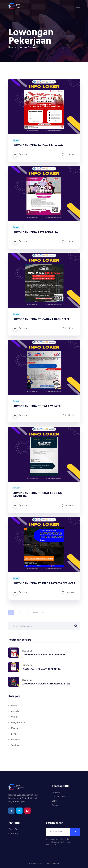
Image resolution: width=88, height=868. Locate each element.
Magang (15, 728)
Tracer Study (14, 829)
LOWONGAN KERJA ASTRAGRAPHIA (35, 232)
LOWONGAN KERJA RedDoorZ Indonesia (38, 145)
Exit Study (13, 834)
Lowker (17, 140)
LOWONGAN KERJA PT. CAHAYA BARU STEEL (41, 319)
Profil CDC (57, 793)
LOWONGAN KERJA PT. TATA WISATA (37, 406)
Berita (14, 706)
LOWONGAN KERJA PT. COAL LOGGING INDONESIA (37, 495)
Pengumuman (18, 723)
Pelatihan (16, 740)
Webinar (15, 717)
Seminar (15, 745)
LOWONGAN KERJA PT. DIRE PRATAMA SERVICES (44, 583)
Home (11, 47)
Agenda (15, 711)
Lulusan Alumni (59, 797)
